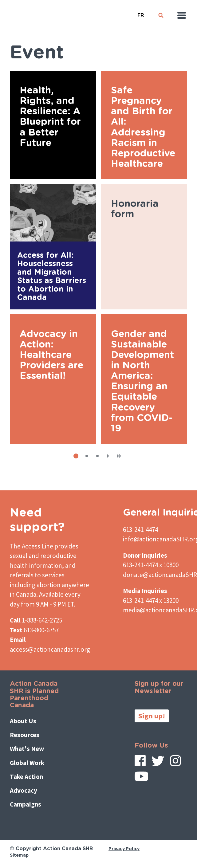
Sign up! (152, 716)
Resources (25, 735)
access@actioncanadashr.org (50, 649)
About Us (23, 721)
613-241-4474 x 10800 (151, 565)
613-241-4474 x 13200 (151, 601)
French (140, 13)
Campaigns (26, 804)
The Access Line (32, 546)
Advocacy (24, 790)
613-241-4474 (140, 530)
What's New (27, 749)
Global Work (27, 763)
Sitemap (19, 855)
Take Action (26, 777)
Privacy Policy (124, 848)
